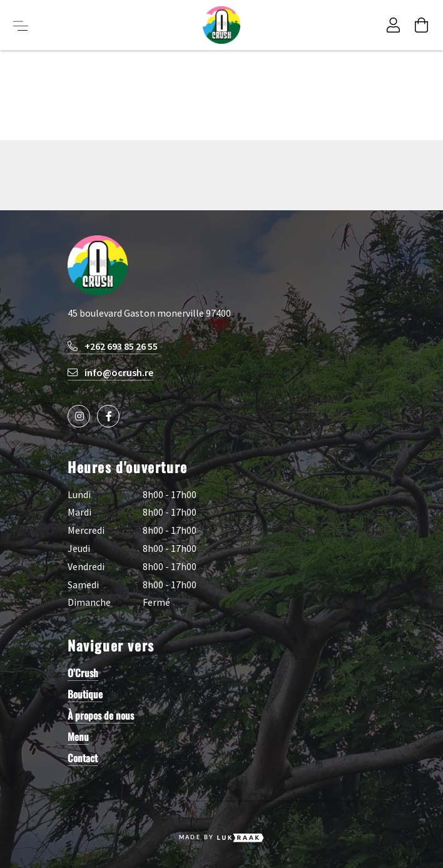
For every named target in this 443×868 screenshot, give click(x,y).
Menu (78, 737)
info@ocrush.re (110, 372)
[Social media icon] (79, 416)
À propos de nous (101, 715)
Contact (83, 758)
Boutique (85, 694)
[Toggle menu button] (21, 25)
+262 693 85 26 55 (113, 346)
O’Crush (83, 673)
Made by (222, 838)
